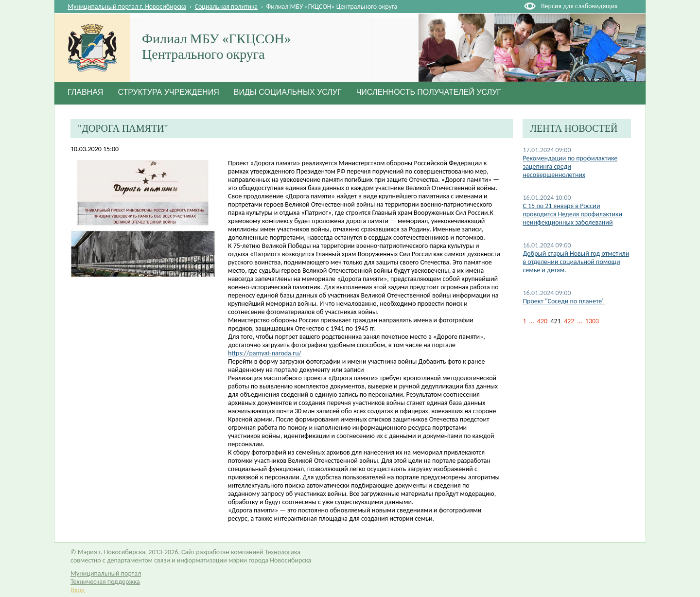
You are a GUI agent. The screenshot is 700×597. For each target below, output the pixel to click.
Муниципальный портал (106, 573)
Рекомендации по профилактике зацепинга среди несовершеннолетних (570, 167)
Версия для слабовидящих (579, 6)
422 (569, 321)
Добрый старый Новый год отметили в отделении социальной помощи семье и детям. (576, 262)
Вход (78, 590)
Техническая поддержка (105, 582)
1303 (592, 321)
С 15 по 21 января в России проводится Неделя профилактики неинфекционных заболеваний (572, 214)
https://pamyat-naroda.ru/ (265, 353)
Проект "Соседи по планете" (563, 301)
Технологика (283, 552)
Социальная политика (227, 7)
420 (542, 321)
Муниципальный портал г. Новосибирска (127, 7)
